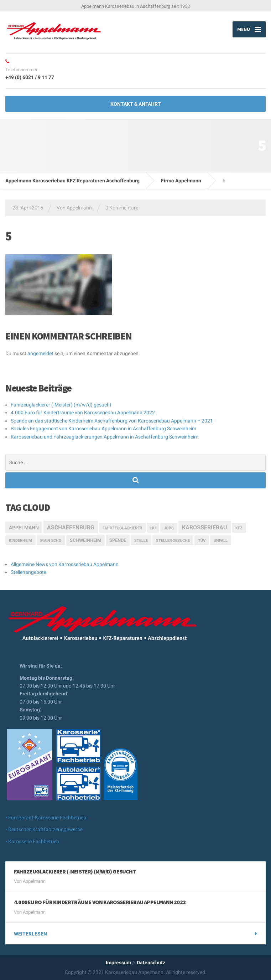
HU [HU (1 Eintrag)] (153, 528)
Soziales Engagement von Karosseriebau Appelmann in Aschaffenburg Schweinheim (103, 429)
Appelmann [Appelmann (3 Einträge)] (24, 528)
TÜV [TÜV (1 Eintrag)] (202, 541)
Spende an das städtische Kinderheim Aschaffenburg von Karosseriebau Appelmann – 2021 (112, 421)
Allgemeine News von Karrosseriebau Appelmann (65, 564)
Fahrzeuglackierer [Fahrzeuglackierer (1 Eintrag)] (122, 528)
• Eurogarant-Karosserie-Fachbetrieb (46, 818)
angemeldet (40, 353)
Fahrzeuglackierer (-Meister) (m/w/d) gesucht (61, 405)
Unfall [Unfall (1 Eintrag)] (221, 541)
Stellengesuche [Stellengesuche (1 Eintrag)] (173, 541)
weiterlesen (30, 934)
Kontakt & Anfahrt (136, 104)
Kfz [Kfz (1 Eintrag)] (239, 528)
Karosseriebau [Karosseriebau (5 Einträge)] (205, 527)
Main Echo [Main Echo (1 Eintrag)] (51, 541)
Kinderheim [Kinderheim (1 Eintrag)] (20, 541)
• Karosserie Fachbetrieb (32, 841)
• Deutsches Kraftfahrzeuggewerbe (44, 829)
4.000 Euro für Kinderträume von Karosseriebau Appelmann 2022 (83, 413)
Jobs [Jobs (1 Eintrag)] (169, 528)
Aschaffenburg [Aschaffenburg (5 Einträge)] (71, 527)
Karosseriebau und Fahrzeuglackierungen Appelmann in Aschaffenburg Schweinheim (105, 437)
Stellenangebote (28, 572)
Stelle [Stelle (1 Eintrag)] (141, 541)
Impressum (118, 963)
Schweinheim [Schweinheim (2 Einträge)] (85, 540)
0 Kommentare (122, 208)
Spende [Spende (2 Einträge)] (118, 540)
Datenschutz (151, 963)
